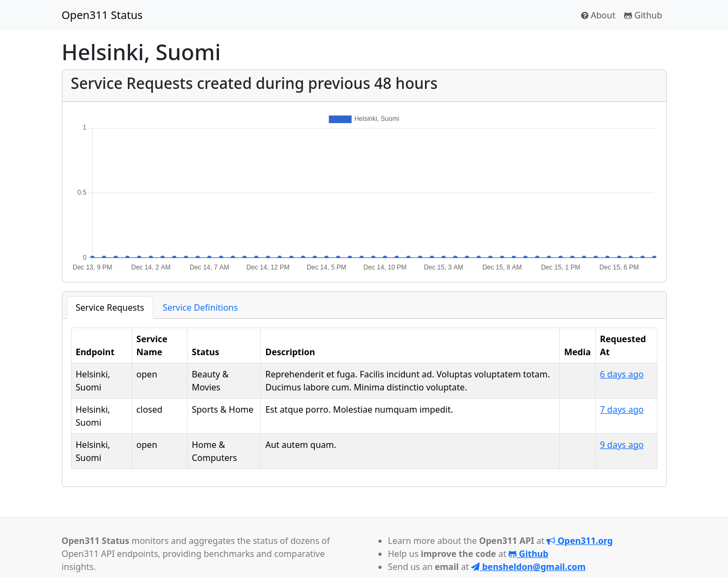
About (598, 15)
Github (643, 15)
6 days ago (622, 374)
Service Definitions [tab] (200, 307)
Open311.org (579, 541)
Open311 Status (102, 15)
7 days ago (622, 409)
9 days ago (622, 445)
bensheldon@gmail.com (528, 567)
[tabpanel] (364, 398)
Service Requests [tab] (110, 307)
